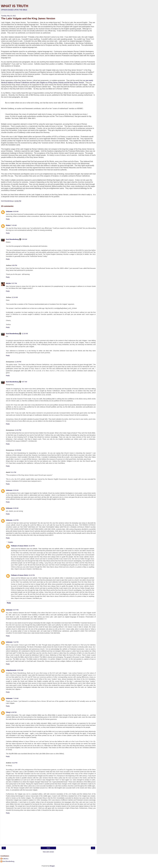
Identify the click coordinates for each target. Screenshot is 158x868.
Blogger (52, 866)
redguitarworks (11, 670)
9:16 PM (15, 763)
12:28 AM (18, 450)
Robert (8, 225)
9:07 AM (24, 382)
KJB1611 (5, 859)
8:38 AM (24, 239)
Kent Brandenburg (12, 239)
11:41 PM (18, 430)
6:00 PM (14, 265)
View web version (48, 852)
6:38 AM (16, 508)
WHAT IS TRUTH (15, 6)
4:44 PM (16, 520)
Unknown (9, 211)
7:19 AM (16, 698)
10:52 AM (20, 670)
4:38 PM (14, 712)
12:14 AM (15, 297)
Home (48, 848)
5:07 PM (16, 610)
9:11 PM (14, 472)
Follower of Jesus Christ (19, 546)
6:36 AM (16, 490)
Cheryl (8, 712)
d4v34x (8, 283)
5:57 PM (14, 283)
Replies (11, 542)
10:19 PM (32, 546)
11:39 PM (18, 362)
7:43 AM (14, 225)
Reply (8, 219)
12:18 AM (25, 334)
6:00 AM (16, 211)
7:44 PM (16, 642)
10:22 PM (32, 575)
